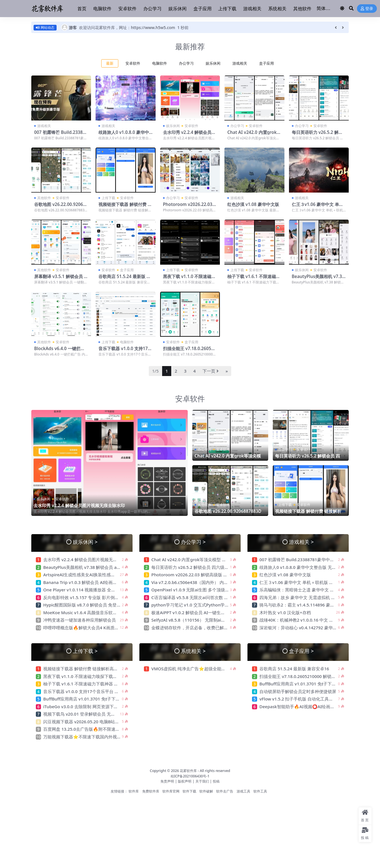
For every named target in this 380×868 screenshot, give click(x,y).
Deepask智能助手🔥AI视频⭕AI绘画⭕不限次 (304, 706)
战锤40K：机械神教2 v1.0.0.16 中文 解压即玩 (303, 620)
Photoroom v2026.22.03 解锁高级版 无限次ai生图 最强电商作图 (213, 575)
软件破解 (206, 791)
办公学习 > (193, 542)
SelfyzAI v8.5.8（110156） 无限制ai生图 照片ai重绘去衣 (206, 620)
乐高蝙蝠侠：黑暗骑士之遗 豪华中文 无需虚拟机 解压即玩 (316, 590)
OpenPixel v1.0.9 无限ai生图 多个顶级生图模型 (197, 590)
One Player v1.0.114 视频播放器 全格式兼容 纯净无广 (95, 590)
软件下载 (189, 791)
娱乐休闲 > (85, 542)
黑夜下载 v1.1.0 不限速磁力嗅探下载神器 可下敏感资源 (189, 279)
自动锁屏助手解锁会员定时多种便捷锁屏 (298, 691)
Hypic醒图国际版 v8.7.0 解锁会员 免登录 (82, 605)
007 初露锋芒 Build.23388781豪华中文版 (61, 135)
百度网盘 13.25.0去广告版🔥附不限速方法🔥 (86, 729)
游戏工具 (243, 791)
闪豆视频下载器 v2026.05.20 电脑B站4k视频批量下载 (94, 722)
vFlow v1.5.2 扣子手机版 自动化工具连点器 (301, 699)
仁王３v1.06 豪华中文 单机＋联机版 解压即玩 (318, 207)
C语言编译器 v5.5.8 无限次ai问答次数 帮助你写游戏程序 (205, 597)
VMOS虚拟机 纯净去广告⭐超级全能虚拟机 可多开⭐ (202, 669)
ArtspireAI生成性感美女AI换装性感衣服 (81, 575)
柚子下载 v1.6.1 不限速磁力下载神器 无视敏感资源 (254, 279)
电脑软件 (160, 63)
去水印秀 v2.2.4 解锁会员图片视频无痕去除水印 (189, 135)
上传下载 (108, 198)
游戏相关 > (301, 542)
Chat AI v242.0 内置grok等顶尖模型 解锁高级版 (254, 135)
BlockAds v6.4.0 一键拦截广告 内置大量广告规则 (59, 351)
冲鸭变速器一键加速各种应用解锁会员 (79, 620)
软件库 (134, 791)
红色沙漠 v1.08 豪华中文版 (253, 204)
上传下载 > (85, 651)
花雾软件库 (188, 771)
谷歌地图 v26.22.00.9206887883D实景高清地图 (61, 207)
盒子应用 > (301, 651)
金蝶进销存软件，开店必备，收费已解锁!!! (191, 628)
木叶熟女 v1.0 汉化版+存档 (285, 612)
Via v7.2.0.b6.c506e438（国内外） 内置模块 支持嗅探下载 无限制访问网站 (223, 582)
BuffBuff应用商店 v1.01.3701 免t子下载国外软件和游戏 (97, 699)
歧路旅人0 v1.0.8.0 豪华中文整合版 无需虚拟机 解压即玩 (313, 567)
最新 (110, 63)
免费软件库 (151, 791)
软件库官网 (171, 791)
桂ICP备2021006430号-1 (190, 776)
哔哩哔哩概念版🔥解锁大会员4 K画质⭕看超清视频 (92, 628)
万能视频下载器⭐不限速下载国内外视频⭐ (86, 737)
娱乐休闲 (213, 63)
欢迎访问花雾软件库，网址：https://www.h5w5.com (127, 27)
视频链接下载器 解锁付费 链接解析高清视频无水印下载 (125, 207)
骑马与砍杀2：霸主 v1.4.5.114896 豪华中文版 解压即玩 (312, 605)
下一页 (211, 371)
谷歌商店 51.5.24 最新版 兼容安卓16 (125, 279)
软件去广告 (225, 791)
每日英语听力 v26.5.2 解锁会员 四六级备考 (317, 135)
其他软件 (44, 198)
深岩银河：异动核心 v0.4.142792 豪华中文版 (302, 628)
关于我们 (203, 781)
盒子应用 (267, 63)
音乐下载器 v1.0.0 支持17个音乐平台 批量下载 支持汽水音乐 (101, 691)
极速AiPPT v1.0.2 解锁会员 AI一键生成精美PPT (196, 612)
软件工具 (260, 791)
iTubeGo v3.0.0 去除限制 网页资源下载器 (83, 706)
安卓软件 (133, 63)
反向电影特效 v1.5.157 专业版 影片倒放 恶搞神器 (90, 597)
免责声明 (167, 781)
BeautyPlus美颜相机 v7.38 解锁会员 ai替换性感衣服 (318, 279)
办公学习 (186, 63)
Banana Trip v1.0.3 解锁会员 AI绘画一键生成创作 (91, 582)
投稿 (216, 781)
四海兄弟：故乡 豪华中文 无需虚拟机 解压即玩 (304, 597)
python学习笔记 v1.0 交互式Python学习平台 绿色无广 (204, 605)
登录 (367, 9)
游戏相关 (240, 63)
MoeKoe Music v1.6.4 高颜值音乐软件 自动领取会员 (93, 612)
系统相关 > (193, 651)
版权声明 (185, 781)
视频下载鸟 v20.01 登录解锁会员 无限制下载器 (88, 714)
